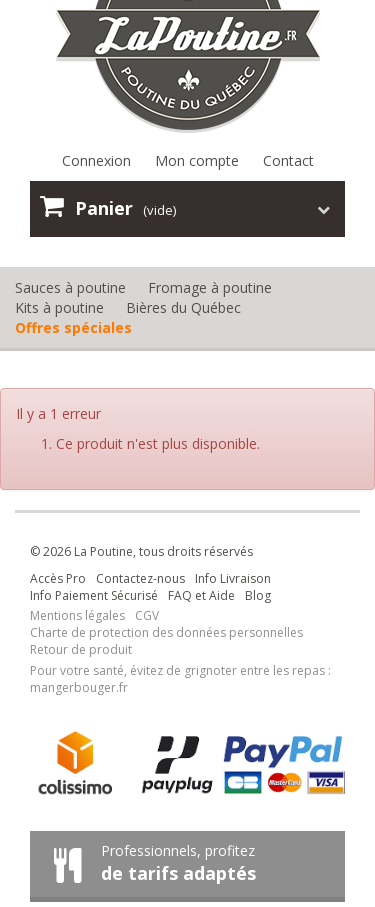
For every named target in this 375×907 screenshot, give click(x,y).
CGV (147, 615)
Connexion (96, 160)
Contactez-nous (140, 578)
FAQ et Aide (201, 595)
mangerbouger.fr (79, 687)
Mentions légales (77, 615)
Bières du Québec (183, 307)
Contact (288, 160)
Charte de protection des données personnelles (166, 632)
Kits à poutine (59, 307)
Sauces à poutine (70, 287)
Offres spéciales (73, 327)
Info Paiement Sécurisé (94, 595)
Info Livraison (233, 578)
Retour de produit (81, 649)
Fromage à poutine (210, 287)
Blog (258, 595)
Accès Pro (58, 578)
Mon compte (197, 160)
